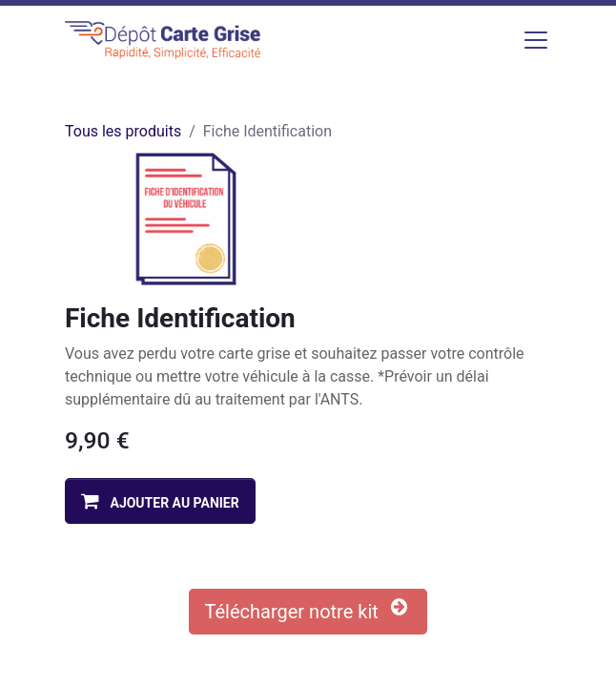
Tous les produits (123, 131)
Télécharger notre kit (308, 610)
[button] (160, 501)
